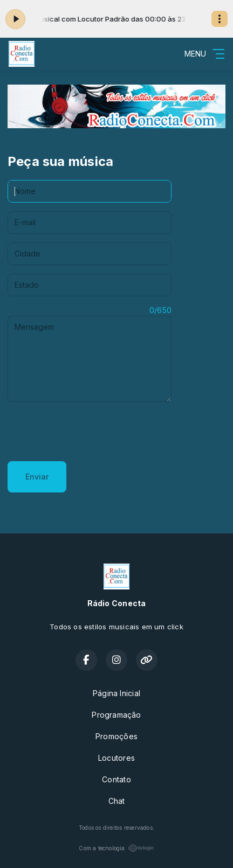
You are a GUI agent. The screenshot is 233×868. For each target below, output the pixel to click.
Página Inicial (116, 693)
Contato (116, 779)
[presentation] (90, 432)
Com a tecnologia (116, 848)
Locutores (116, 758)
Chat (117, 801)
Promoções (116, 736)
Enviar (37, 477)
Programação (116, 715)
